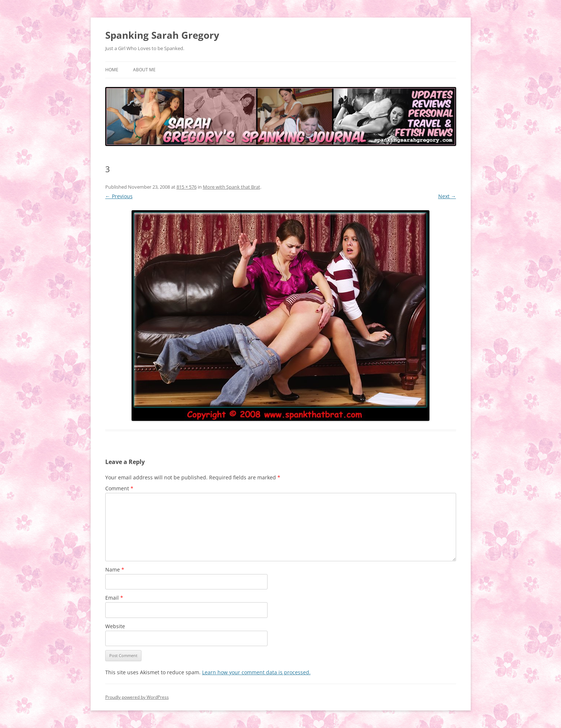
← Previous (119, 196)
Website (115, 626)
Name (115, 569)
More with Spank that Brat (232, 187)
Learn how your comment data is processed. (256, 672)
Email (114, 598)
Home (112, 70)
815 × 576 (187, 187)
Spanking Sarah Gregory (162, 35)
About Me (144, 70)
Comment (119, 488)
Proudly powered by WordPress (137, 697)
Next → (447, 196)
